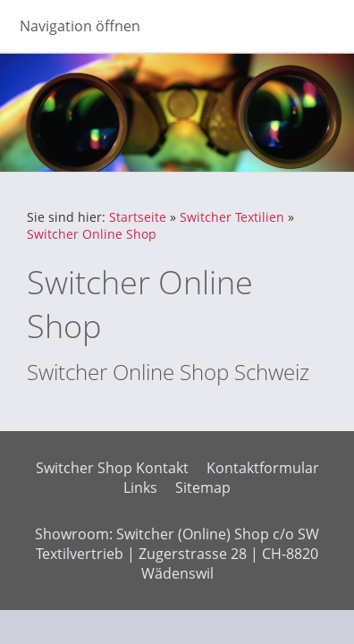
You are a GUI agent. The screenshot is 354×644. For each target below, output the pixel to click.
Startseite (138, 217)
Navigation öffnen (80, 26)
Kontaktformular (263, 468)
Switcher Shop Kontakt (112, 468)
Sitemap (203, 487)
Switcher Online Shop (92, 234)
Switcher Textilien (232, 217)
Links (140, 487)
